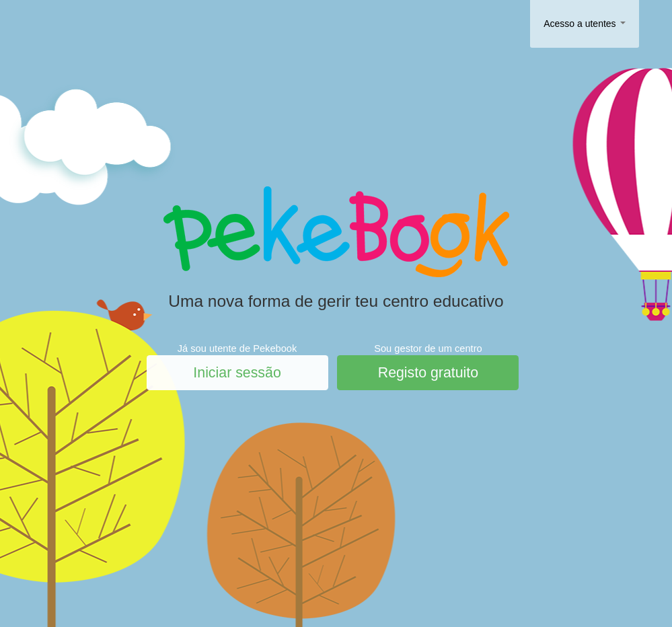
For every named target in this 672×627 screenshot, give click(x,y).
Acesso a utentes (584, 24)
